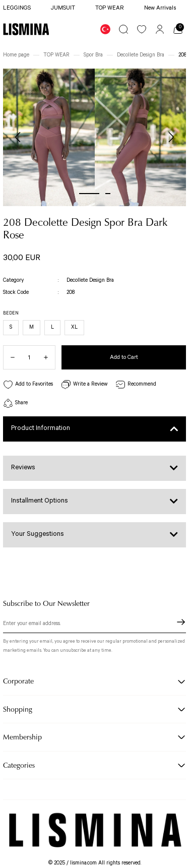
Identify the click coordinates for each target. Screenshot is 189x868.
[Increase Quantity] (49, 357)
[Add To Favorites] (28, 385)
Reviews (23, 468)
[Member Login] (160, 29)
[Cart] (178, 29)
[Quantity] (29, 357)
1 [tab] (89, 194)
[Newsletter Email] (94, 625)
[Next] (171, 137)
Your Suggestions (38, 534)
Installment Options (40, 501)
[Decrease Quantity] (9, 357)
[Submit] (181, 622)
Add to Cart (124, 357)
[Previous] (18, 137)
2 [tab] (108, 194)
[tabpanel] (49, 137)
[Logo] (26, 29)
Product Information (41, 428)
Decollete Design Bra (90, 280)
